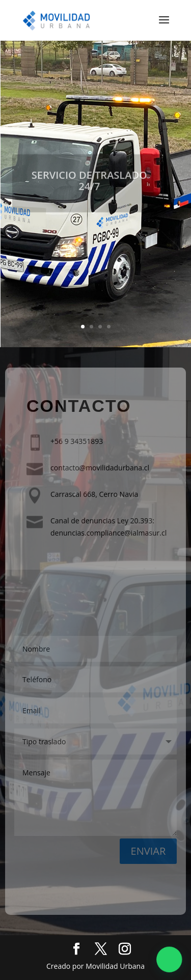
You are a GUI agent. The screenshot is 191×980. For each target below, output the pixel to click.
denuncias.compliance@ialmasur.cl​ (108, 533)
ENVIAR (148, 851)
